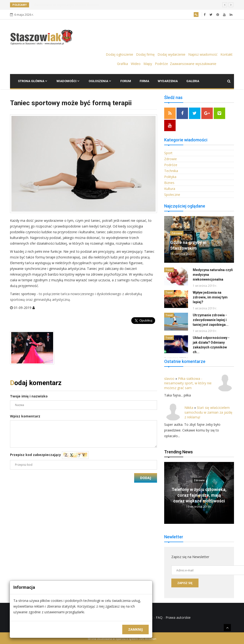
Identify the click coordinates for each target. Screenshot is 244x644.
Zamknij (135, 629)
